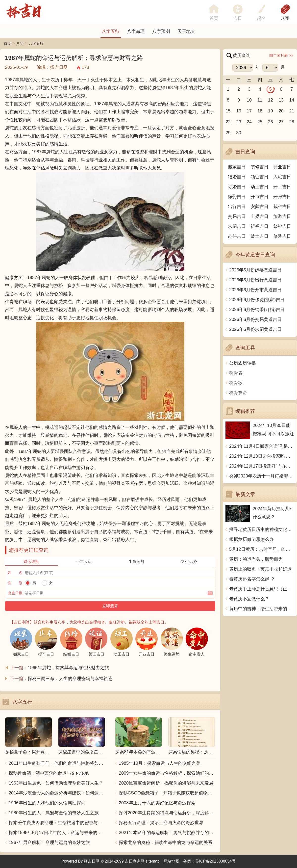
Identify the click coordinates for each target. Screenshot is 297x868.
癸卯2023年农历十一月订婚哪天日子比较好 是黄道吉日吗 (262, 476)
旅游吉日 (282, 216)
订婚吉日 (237, 187)
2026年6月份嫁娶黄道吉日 (255, 270)
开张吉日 (282, 197)
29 (228, 133)
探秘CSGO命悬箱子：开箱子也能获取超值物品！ (167, 793)
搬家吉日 (237, 167)
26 (271, 122)
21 (292, 111)
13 (281, 100)
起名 (261, 18)
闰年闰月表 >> (281, 55)
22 (228, 122)
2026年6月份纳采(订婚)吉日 (257, 310)
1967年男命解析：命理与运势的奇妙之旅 (49, 842)
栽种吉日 (282, 207)
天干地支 (186, 31)
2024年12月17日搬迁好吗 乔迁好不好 (262, 466)
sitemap (153, 861)
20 (281, 111)
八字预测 (161, 31)
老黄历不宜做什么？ (249, 599)
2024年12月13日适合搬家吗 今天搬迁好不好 (262, 456)
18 (260, 111)
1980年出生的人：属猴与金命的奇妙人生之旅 (54, 813)
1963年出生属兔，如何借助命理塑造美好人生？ (56, 783)
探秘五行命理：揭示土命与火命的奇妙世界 (161, 823)
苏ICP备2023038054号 (216, 861)
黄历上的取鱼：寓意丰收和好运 (260, 569)
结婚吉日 (237, 177)
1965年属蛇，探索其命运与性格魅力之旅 (68, 668)
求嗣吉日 (237, 226)
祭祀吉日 (282, 226)
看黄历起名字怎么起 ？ (252, 579)
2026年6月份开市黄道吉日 (255, 290)
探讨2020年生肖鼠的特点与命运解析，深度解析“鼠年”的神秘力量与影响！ (167, 813)
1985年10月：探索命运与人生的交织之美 (160, 763)
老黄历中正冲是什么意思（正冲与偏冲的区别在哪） (262, 589)
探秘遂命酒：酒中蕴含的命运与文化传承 (49, 773)
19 (271, 111)
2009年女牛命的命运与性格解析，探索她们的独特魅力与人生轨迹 (167, 773)
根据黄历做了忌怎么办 (251, 539)
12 (271, 100)
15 (228, 111)
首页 (7, 43)
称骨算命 (238, 393)
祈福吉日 (260, 226)
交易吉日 (237, 216)
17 (249, 111)
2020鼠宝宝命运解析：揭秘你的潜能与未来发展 (166, 783)
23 (239, 122)
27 (281, 122)
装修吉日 (260, 167)
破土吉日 (260, 236)
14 (292, 100)
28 (292, 122)
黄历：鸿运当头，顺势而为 (256, 559)
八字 (285, 18)
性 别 (15, 583)
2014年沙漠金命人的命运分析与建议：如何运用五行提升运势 (57, 793)
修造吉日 (282, 236)
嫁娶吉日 (237, 197)
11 (260, 100)
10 (249, 100)
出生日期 (15, 593)
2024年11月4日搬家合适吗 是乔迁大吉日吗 (262, 446)
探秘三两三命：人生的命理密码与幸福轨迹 (70, 679)
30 (239, 133)
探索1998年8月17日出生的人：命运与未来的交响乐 (57, 833)
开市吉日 (260, 197)
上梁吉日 (260, 216)
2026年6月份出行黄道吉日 (255, 280)
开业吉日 (282, 167)
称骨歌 (236, 383)
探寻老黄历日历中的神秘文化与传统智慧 (262, 529)
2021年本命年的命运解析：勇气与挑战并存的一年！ (167, 833)
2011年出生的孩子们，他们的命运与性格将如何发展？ (57, 763)
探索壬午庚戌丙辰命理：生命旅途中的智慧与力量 (57, 823)
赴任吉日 (237, 236)
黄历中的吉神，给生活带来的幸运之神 (262, 609)
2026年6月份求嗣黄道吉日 (255, 329)
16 (239, 111)
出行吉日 (237, 207)
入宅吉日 (282, 177)
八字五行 (111, 31)
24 (249, 122)
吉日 (238, 18)
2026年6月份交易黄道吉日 (255, 319)
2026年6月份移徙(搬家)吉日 (257, 300)
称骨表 (236, 373)
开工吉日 (282, 187)
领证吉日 (260, 177)
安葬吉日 (260, 207)
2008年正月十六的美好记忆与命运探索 (157, 803)
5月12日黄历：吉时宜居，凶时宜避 (262, 549)
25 (260, 122)
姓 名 (15, 573)
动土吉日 (260, 187)
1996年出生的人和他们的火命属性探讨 (47, 803)
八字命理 (136, 31)
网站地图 (172, 861)
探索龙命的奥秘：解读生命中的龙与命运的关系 (166, 842)
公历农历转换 (243, 363)
